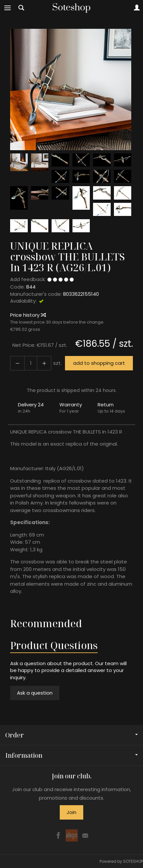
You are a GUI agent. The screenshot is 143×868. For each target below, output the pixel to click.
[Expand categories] (8, 8)
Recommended (46, 623)
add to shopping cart (99, 363)
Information (71, 755)
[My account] (137, 8)
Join (71, 812)
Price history (28, 315)
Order (71, 735)
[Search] (21, 8)
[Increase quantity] (17, 363)
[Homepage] (71, 8)
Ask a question (35, 693)
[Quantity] (31, 363)
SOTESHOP (133, 861)
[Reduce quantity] (44, 363)
